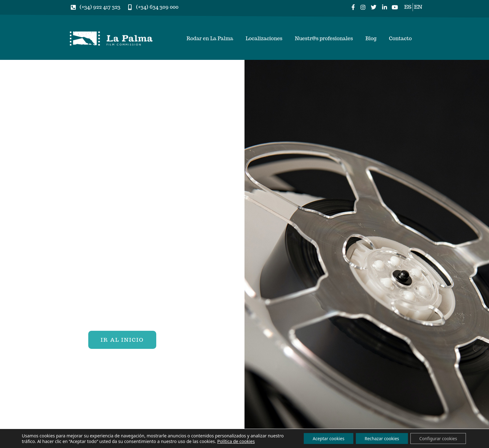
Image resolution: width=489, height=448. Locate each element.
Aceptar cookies (324, 438)
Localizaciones (264, 39)
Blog (371, 39)
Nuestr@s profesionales (324, 39)
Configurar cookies (437, 438)
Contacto (400, 39)
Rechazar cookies (379, 438)
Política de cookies (253, 441)
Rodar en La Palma (210, 39)
